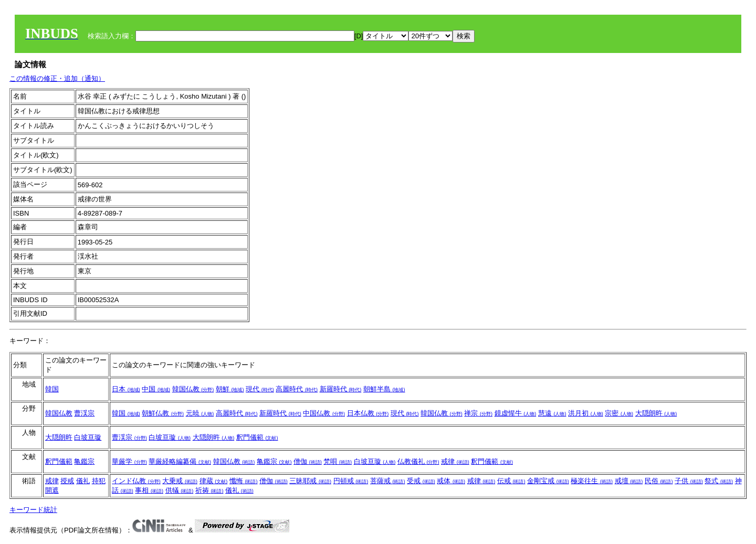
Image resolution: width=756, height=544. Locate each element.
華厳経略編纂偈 (180, 461)
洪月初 (586, 413)
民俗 (659, 481)
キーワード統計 (33, 510)
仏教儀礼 (418, 461)
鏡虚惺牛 (516, 413)
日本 (126, 389)
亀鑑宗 (84, 461)
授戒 (67, 481)
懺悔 (244, 481)
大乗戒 (180, 481)
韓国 (52, 389)
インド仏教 (136, 481)
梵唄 (338, 461)
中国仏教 (324, 413)
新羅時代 (341, 389)
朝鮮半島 (384, 389)
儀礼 (83, 481)
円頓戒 (351, 481)
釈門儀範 (257, 437)
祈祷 (209, 490)
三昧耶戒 (310, 481)
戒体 (451, 481)
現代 (260, 389)
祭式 (719, 481)
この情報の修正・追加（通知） (57, 78)
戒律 (455, 461)
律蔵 (214, 481)
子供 (689, 481)
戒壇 (629, 481)
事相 (149, 490)
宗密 (619, 413)
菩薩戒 (388, 481)
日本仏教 (368, 413)
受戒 (421, 481)
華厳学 (129, 461)
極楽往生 (592, 481)
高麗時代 (297, 389)
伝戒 (511, 481)
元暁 (200, 413)
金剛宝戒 (548, 481)
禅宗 (478, 413)
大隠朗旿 (656, 413)
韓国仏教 (193, 389)
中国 (156, 389)
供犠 (180, 490)
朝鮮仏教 (163, 413)
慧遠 (552, 413)
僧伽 (308, 461)
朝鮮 (230, 389)
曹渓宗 (84, 413)
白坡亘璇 (88, 437)
